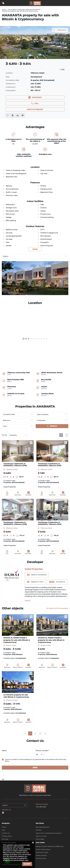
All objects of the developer (57, 608)
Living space (41, 420)
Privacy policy (7, 836)
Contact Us (6, 833)
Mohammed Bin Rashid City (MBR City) (50, 846)
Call (36, 103)
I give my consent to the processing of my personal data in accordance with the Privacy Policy (36, 760)
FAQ (3, 830)
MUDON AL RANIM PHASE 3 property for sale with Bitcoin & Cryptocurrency (51, 640)
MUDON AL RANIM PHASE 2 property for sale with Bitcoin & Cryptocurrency (17, 640)
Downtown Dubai (42, 852)
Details (27, 601)
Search (53, 426)
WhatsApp (37, 97)
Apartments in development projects (49, 833)
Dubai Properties (10, 487)
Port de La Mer (41, 858)
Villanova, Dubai (12, 469)
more (35, 249)
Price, (5, 426)
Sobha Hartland (41, 855)
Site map (5, 839)
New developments (42, 827)
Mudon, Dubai (11, 645)
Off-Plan (39, 830)
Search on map (41, 836)
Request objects (18, 667)
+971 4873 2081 (41, 807)
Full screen (62, 30)
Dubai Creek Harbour (43, 849)
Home (4, 827)
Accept (27, 864)
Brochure (18, 495)
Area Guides (40, 839)
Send (35, 768)
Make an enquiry (35, 109)
